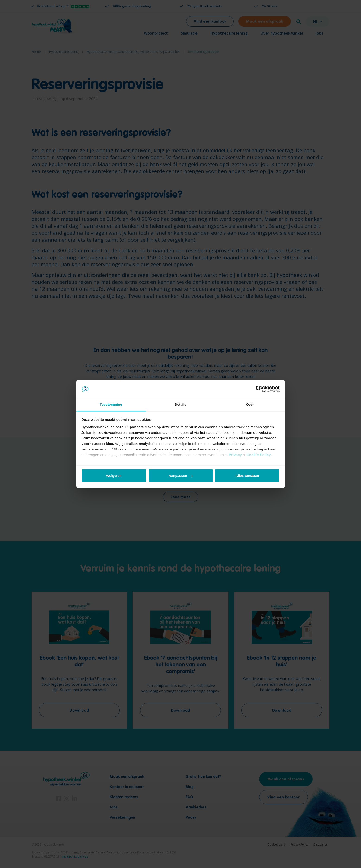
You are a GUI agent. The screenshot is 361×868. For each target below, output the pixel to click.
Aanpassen (181, 476)
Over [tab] (250, 404)
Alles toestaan (247, 476)
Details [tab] (181, 404)
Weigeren (114, 476)
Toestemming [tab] (111, 404)
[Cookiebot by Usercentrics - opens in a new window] (259, 389)
